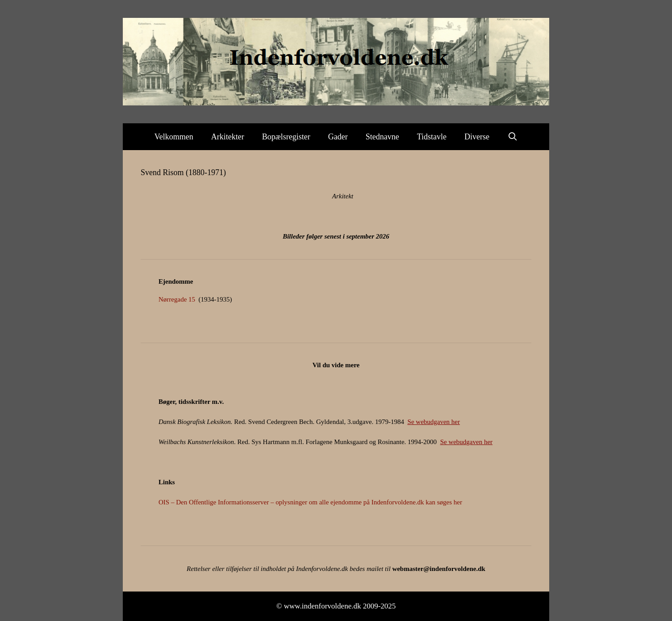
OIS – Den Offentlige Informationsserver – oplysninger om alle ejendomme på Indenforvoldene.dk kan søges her (310, 502)
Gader (338, 137)
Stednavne (382, 137)
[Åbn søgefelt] (512, 137)
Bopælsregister (286, 137)
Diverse (477, 137)
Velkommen (174, 137)
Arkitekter (228, 137)
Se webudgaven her (434, 422)
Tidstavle (432, 137)
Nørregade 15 (177, 299)
